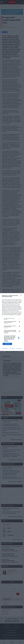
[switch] (19, 322)
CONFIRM (7, 344)
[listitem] (12, 319)
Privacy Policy (19, 348)
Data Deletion (5, 348)
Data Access (12, 348)
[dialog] (12, 322)
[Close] (22, 296)
